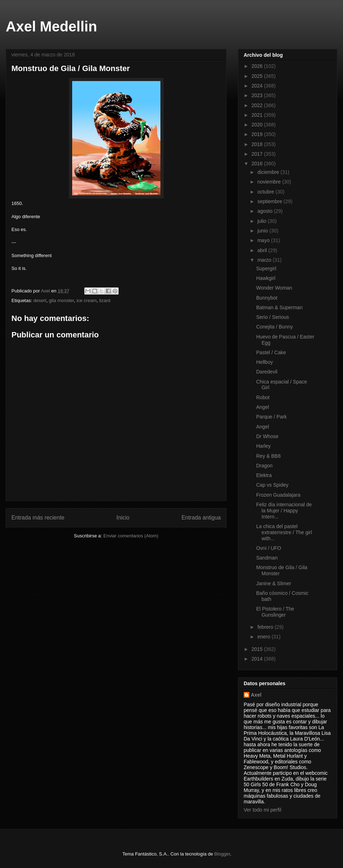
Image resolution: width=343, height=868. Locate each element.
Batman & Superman (279, 307)
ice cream (86, 300)
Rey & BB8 (268, 456)
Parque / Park (272, 417)
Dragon (264, 466)
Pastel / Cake (271, 352)
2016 (258, 164)
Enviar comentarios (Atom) (131, 536)
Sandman (267, 558)
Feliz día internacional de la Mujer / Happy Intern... (284, 511)
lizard (105, 300)
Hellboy (265, 362)
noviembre (270, 182)
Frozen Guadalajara (278, 495)
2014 (258, 659)
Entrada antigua (201, 518)
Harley (263, 446)
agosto (265, 211)
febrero (266, 627)
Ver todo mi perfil (262, 810)
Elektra (264, 475)
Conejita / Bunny (275, 327)
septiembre (270, 201)
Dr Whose (267, 436)
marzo (265, 260)
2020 (258, 125)
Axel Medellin (51, 26)
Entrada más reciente (38, 518)
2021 (258, 115)
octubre (266, 192)
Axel (256, 695)
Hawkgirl (266, 278)
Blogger (222, 854)
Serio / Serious (273, 317)
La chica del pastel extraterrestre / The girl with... (284, 532)
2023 (258, 95)
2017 (258, 154)
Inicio (123, 518)
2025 (258, 76)
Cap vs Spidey (272, 485)
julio (262, 221)
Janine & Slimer (274, 583)
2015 (258, 649)
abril (263, 250)
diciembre (269, 172)
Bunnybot (267, 298)
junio (263, 231)
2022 (258, 105)
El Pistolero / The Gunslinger (275, 612)
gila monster (61, 300)
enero (264, 637)
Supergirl (266, 269)
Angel (263, 407)
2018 (258, 144)
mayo (264, 240)
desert (40, 300)
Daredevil (267, 372)
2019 (258, 134)
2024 (258, 86)
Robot (263, 397)
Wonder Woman (274, 288)
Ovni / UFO (269, 548)
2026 (258, 66)
